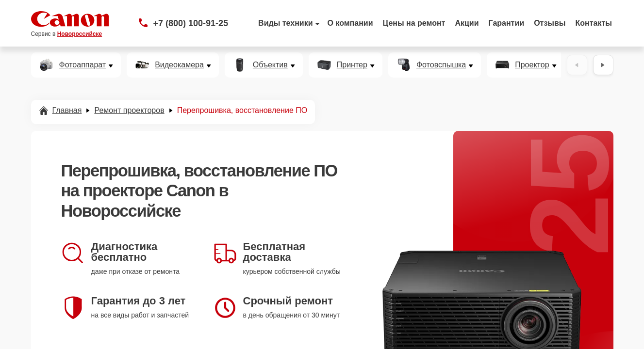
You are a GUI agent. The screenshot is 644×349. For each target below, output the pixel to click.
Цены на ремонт (414, 23)
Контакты (594, 23)
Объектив (270, 65)
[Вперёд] (603, 65)
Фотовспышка (441, 65)
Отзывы (550, 23)
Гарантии (507, 23)
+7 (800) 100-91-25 (191, 23)
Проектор (532, 65)
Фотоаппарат (83, 65)
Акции (467, 23)
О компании (350, 23)
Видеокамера (179, 65)
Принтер (352, 65)
